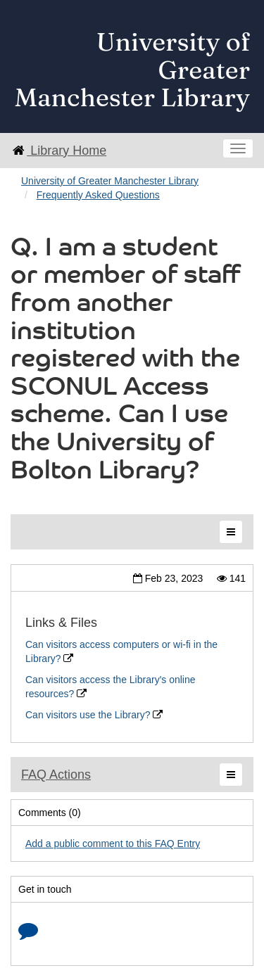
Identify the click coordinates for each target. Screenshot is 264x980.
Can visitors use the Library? (94, 715)
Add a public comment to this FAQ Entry (113, 844)
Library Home (58, 151)
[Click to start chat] (28, 934)
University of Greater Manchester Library (110, 181)
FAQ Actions (56, 775)
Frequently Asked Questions (98, 195)
